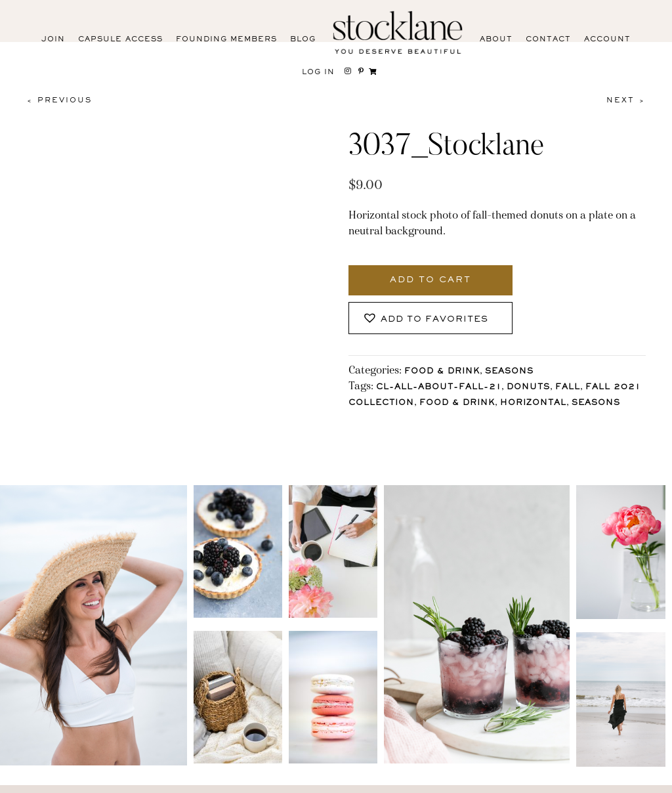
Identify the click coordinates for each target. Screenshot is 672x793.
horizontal (533, 403)
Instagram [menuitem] (42, 782)
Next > (626, 100)
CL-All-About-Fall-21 (439, 388)
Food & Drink (442, 372)
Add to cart (430, 280)
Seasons (509, 372)
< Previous (59, 100)
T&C (462, 779)
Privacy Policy (403, 779)
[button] (430, 318)
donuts (528, 388)
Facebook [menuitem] (100, 782)
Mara (642, 779)
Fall (568, 388)
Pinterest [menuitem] (157, 782)
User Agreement (524, 779)
